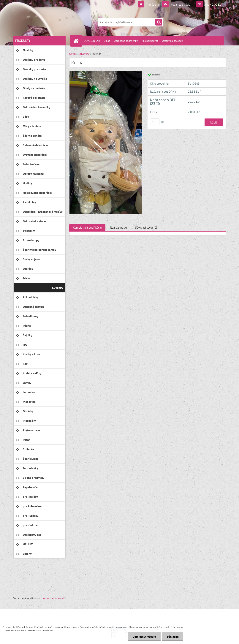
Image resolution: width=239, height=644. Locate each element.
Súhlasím (173, 637)
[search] (159, 22)
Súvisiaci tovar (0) (146, 227)
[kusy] (155, 122)
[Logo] (39, 22)
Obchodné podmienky (126, 41)
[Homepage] (78, 41)
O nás (107, 41)
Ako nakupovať (150, 41)
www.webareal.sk (54, 598)
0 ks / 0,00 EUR (214, 4)
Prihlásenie (153, 4)
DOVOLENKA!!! (92, 41)
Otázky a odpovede (172, 41)
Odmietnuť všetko (144, 637)
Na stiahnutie (118, 227)
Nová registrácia (180, 4)
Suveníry (84, 54)
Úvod (73, 54)
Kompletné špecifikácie (87, 227)
